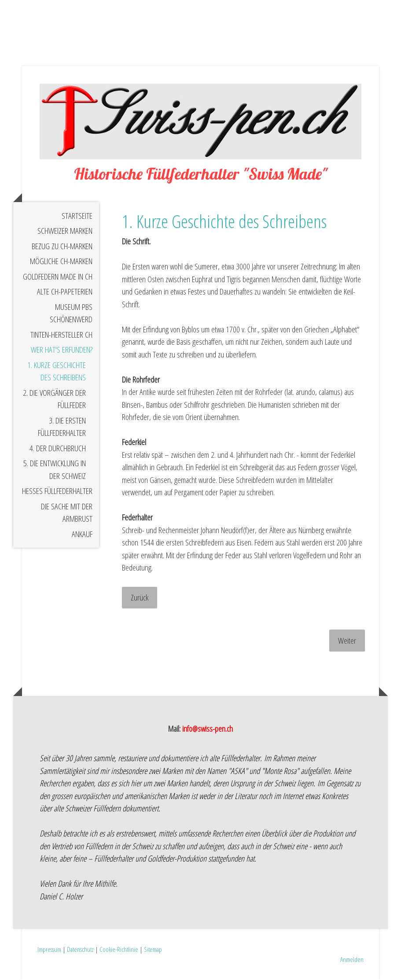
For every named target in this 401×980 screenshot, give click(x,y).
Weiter (347, 641)
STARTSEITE (77, 216)
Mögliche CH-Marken (61, 261)
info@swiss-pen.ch (208, 729)
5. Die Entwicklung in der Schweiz (55, 470)
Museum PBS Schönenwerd (71, 313)
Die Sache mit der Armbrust (67, 513)
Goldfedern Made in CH (58, 276)
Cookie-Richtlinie (119, 949)
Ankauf (82, 534)
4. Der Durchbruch (58, 448)
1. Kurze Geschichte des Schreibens (57, 371)
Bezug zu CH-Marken (62, 246)
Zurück (140, 597)
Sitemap (153, 949)
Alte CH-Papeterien (65, 291)
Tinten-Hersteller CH (61, 335)
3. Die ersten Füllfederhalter (62, 427)
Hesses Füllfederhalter (57, 491)
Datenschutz (80, 949)
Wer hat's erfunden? (62, 350)
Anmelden (352, 959)
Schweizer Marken (65, 231)
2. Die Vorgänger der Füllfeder (54, 399)
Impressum (49, 949)
